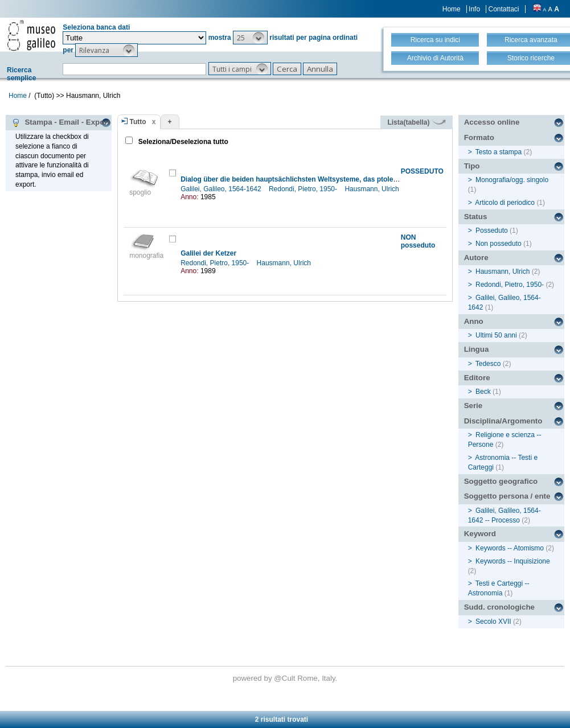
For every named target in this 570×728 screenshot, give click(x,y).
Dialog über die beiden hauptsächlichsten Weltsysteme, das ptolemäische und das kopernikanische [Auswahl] (360, 179)
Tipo (472, 166)
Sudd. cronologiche (499, 607)
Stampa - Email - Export (61, 122)
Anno (474, 321)
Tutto (138, 122)
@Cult (286, 678)
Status (476, 217)
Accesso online (492, 122)
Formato (479, 137)
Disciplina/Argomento (503, 421)
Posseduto (492, 231)
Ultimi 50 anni (496, 335)
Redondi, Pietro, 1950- (304, 189)
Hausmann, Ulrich (373, 189)
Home (452, 9)
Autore (476, 258)
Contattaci (503, 9)
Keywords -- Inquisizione (513, 561)
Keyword (480, 534)
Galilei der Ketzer (208, 253)
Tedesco (488, 364)
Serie (473, 406)
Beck (483, 392)
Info (474, 9)
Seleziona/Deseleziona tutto (183, 142)
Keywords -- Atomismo (510, 548)
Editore (477, 378)
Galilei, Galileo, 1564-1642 (222, 189)
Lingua (477, 349)
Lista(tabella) (416, 122)
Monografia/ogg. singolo (512, 180)
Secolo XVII (493, 622)
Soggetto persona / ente (507, 496)
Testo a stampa (499, 152)
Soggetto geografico (501, 481)
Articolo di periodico (505, 203)
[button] (250, 38)
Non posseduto (499, 244)
